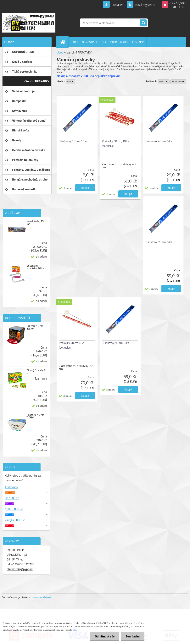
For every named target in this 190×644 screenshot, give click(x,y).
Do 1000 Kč (12, 498)
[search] (143, 23)
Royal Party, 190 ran (36, 222)
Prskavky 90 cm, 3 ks (116, 343)
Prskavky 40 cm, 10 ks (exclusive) (116, 143)
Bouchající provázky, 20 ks (35, 267)
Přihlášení (118, 5)
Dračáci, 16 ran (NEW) (35, 327)
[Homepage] (64, 42)
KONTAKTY (138, 42)
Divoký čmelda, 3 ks (36, 372)
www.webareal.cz (44, 597)
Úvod (60, 52)
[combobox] (164, 82)
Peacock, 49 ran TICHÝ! (35, 416)
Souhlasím (133, 636)
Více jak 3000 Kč (15, 520)
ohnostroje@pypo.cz (20, 569)
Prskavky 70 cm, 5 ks (159, 242)
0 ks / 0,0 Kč (177, 3)
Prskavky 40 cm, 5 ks (159, 141)
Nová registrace (145, 5)
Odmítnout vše (105, 636)
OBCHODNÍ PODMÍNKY (115, 42)
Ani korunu (11, 487)
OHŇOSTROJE (90, 42)
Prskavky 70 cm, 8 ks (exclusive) (72, 345)
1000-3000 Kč (14, 509)
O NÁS (74, 42)
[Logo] (29, 23)
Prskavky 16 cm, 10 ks (74, 141)
